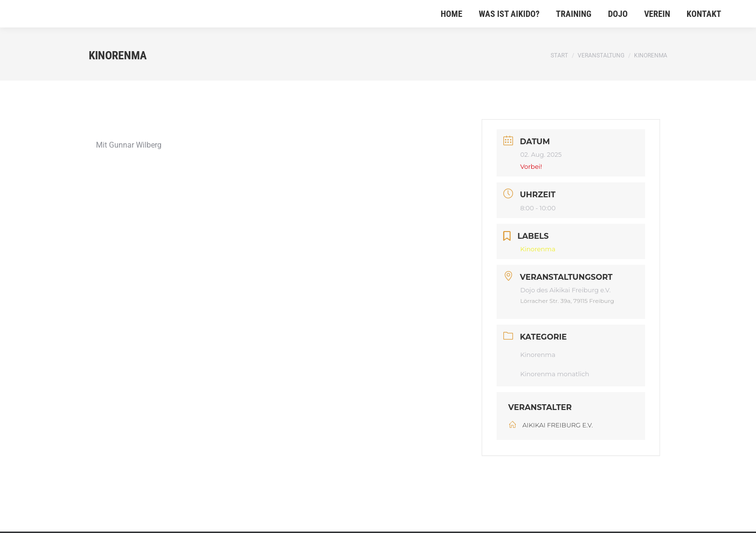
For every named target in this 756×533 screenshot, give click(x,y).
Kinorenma (538, 355)
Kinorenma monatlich (555, 374)
